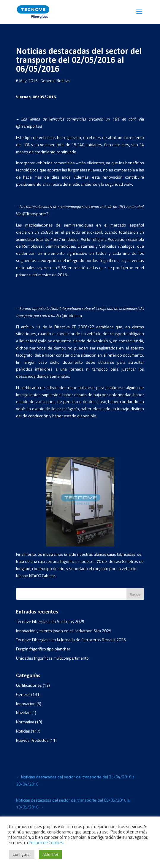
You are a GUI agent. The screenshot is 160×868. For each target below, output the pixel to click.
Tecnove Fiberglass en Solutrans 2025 (50, 621)
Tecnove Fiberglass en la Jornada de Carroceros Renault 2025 (71, 640)
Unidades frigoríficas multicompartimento (52, 658)
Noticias (63, 81)
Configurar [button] (22, 854)
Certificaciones (29, 685)
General (47, 81)
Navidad (23, 712)
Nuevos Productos (32, 740)
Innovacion (26, 704)
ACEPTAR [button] (50, 854)
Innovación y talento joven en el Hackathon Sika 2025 (64, 631)
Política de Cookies (46, 843)
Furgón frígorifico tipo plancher (43, 649)
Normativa (25, 722)
